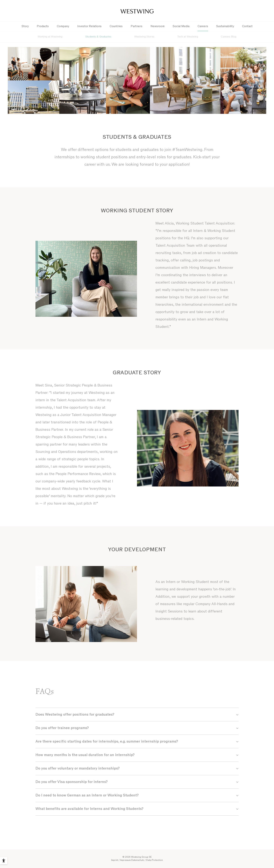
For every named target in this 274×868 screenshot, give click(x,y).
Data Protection (155, 860)
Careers (203, 26)
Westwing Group (137, 11)
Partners (137, 26)
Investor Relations (89, 26)
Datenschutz (138, 860)
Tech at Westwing (188, 37)
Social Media (181, 26)
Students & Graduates (98, 37)
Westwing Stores (144, 37)
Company (63, 26)
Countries (116, 26)
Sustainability (225, 26)
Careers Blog (229, 37)
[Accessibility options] (4, 861)
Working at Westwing (50, 37)
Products (43, 26)
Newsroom (157, 26)
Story (25, 26)
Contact (247, 26)
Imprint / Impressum (121, 860)
